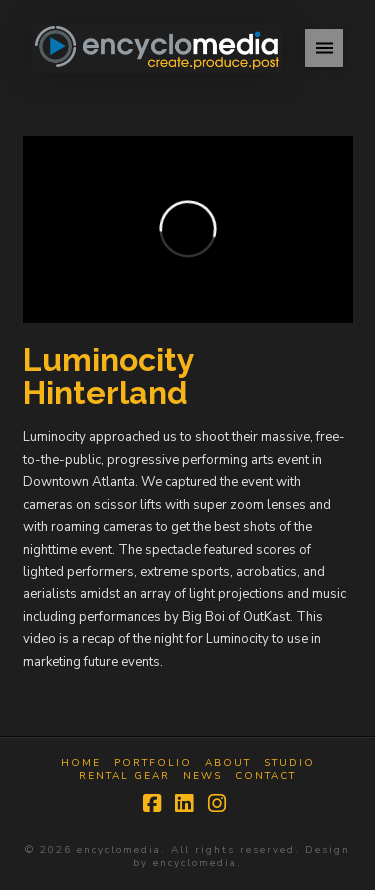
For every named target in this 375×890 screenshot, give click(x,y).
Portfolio (153, 763)
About (228, 763)
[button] (324, 48)
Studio (289, 763)
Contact (265, 776)
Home (81, 763)
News (202, 776)
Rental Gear (124, 776)
